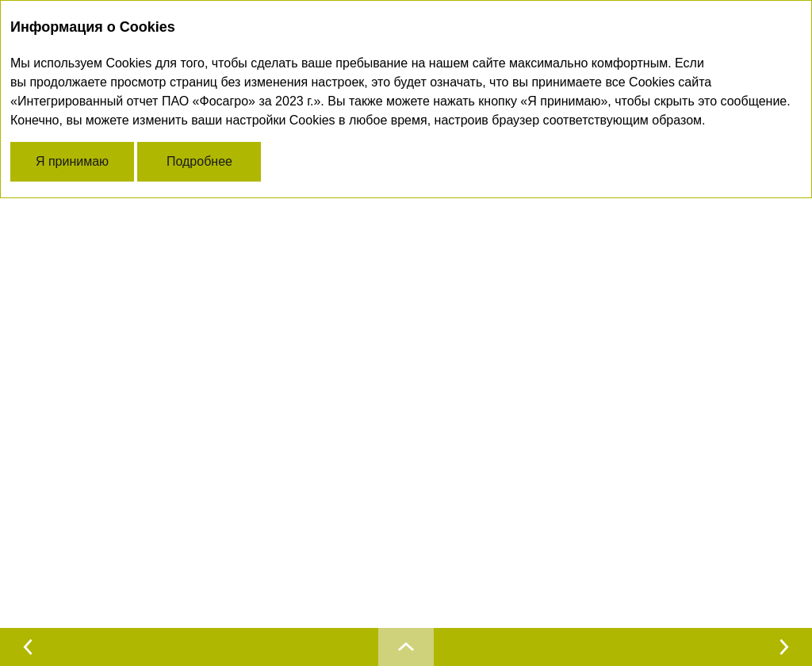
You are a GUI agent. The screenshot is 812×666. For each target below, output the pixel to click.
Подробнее (199, 161)
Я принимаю (72, 161)
